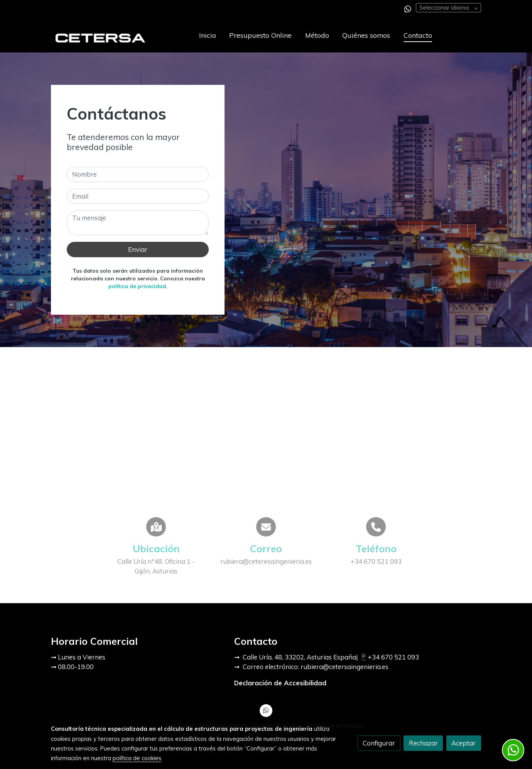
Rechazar (423, 743)
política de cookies (137, 758)
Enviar (138, 249)
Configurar (379, 743)
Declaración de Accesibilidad (280, 683)
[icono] (156, 527)
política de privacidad (137, 286)
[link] (100, 35)
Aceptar (464, 743)
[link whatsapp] (408, 8)
